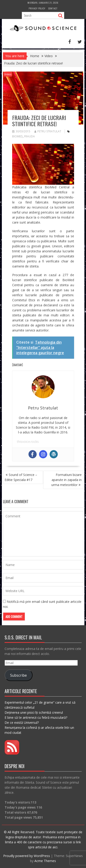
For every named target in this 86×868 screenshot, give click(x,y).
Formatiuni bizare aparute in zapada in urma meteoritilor (67, 480)
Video (8, 74)
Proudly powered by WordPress (27, 856)
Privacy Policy (37, 8)
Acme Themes (45, 861)
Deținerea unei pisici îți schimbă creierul (34, 712)
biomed (17, 136)
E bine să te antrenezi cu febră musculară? (36, 717)
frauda (29, 136)
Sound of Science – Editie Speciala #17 (21, 477)
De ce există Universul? (22, 722)
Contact (53, 8)
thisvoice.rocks (28, 442)
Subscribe (18, 675)
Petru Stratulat (48, 131)
